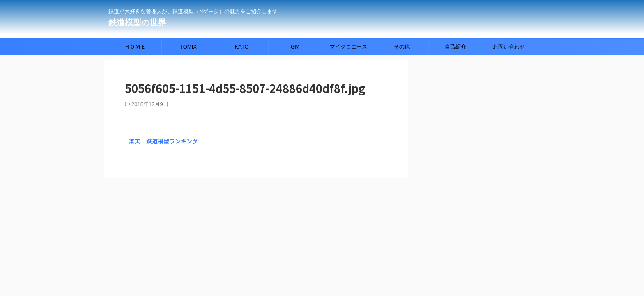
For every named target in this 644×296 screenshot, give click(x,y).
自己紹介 (455, 47)
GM (295, 47)
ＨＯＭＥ (135, 47)
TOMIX (188, 47)
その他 (402, 47)
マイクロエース (348, 47)
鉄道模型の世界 (137, 23)
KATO (241, 47)
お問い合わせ (509, 47)
